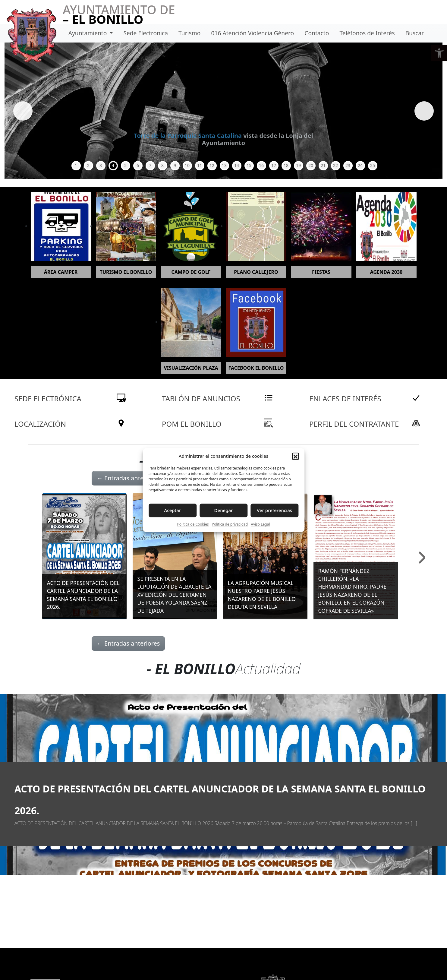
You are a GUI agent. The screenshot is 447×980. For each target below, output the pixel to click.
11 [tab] (200, 165)
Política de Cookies (193, 524)
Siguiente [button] (423, 111)
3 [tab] (101, 165)
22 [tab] (335, 165)
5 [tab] (125, 165)
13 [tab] (224, 165)
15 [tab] (249, 165)
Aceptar (173, 510)
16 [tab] (261, 165)
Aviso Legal (260, 524)
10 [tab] (187, 165)
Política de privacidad (230, 524)
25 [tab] (373, 165)
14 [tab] (237, 165)
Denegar (224, 510)
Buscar (415, 33)
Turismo (189, 33)
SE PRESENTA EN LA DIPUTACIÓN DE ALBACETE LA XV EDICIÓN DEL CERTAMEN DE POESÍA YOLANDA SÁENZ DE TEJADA (175, 595)
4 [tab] (113, 165)
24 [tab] (360, 165)
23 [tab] (348, 165)
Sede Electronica (145, 33)
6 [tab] (138, 165)
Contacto (317, 33)
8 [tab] (162, 165)
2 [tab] (88, 165)
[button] (439, 53)
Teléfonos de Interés (367, 33)
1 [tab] (76, 165)
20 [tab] (311, 165)
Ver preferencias (274, 510)
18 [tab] (286, 165)
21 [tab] (323, 165)
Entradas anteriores (128, 478)
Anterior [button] (24, 111)
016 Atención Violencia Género (252, 33)
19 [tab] (298, 165)
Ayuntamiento (88, 33)
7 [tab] (150, 165)
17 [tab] (274, 165)
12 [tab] (212, 165)
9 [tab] (175, 165)
